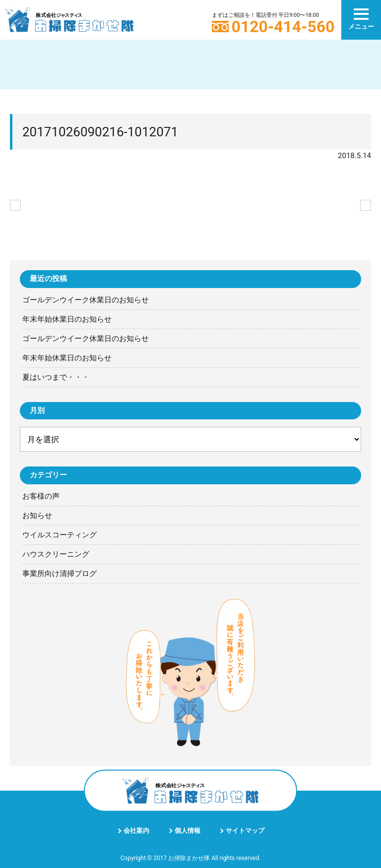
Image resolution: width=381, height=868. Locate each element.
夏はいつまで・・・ (56, 377)
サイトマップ (245, 831)
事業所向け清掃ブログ (60, 574)
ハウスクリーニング (56, 554)
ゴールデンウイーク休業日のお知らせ (86, 300)
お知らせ (37, 516)
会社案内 (136, 831)
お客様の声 (41, 496)
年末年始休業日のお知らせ (67, 319)
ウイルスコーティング (60, 535)
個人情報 (188, 831)
